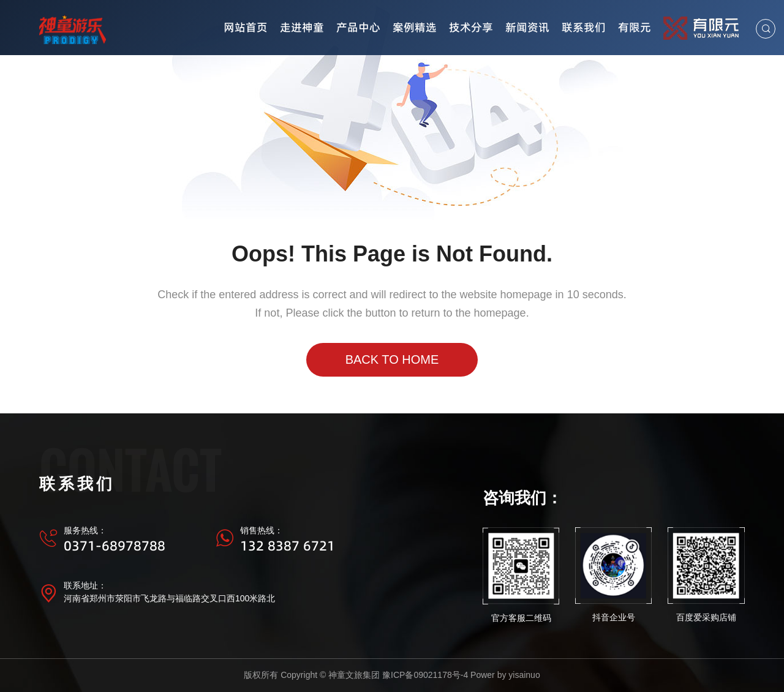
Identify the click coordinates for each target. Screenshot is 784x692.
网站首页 (246, 27)
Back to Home (392, 359)
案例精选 (415, 27)
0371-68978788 (115, 546)
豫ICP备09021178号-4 (425, 675)
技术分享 (471, 27)
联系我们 (584, 27)
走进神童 (302, 27)
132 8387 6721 (288, 546)
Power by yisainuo (505, 675)
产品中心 (358, 27)
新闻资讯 (527, 27)
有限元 (635, 27)
